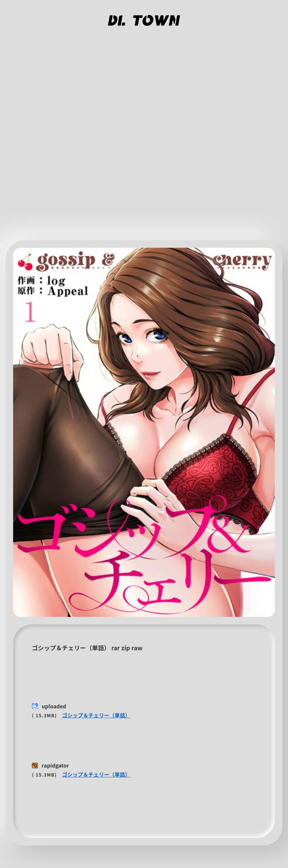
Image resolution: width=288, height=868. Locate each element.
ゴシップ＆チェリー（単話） (96, 715)
